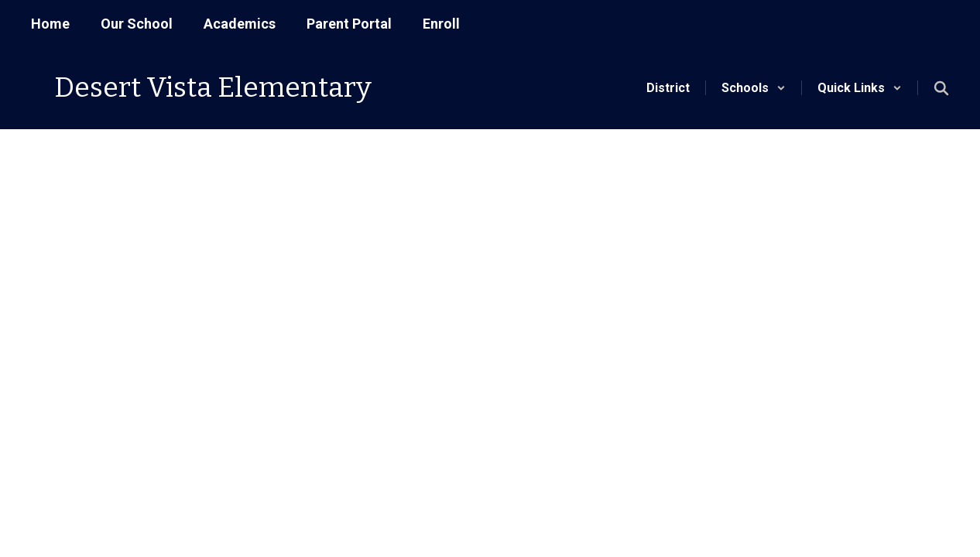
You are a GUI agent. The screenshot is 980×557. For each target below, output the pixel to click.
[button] (754, 88)
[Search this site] (941, 88)
